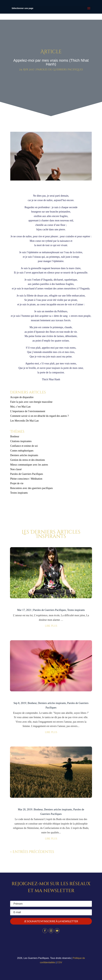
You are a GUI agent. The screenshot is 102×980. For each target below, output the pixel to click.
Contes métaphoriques (22, 451)
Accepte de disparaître (23, 397)
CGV (60, 962)
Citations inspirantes (21, 441)
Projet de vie (17, 483)
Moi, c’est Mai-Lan (20, 407)
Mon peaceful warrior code (51, 604)
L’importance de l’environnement (28, 411)
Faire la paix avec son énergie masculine (31, 402)
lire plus (51, 626)
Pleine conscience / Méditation (26, 479)
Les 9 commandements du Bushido (51, 804)
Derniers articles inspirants (24, 455)
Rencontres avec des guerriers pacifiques (31, 488)
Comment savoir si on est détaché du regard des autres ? (39, 416)
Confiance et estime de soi (24, 446)
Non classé (16, 469)
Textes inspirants (19, 493)
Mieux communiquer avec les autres (29, 465)
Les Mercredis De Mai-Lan (24, 421)
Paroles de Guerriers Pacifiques (60, 70)
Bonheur (15, 436)
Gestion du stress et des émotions (27, 460)
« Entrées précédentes (32, 852)
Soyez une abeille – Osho (51, 698)
